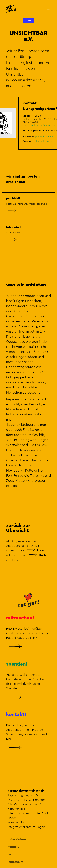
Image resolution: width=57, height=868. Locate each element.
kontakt (13, 847)
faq (10, 854)
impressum (15, 862)
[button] (48, 9)
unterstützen (17, 839)
